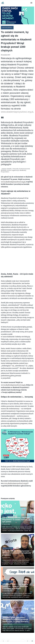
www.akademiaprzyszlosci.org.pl (17, 112)
